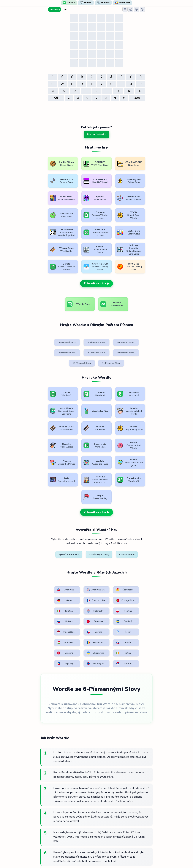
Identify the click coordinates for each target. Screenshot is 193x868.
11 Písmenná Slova (139, 338)
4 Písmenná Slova (54, 326)
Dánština (109, 577)
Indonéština (54, 566)
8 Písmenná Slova (54, 336)
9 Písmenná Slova (82, 336)
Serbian (137, 587)
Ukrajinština (138, 577)
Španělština (110, 532)
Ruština (81, 556)
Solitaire (103, 3)
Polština (53, 556)
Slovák (80, 577)
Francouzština (54, 545)
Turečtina (109, 556)
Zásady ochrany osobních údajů (97, 857)
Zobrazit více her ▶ (97, 267)
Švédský (137, 556)
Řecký (108, 566)
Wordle (69, 3)
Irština (52, 587)
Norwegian (110, 587)
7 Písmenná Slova (139, 326)
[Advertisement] (96, 110)
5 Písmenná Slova (82, 326)
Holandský (138, 545)
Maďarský (138, 566)
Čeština (81, 566)
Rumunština (54, 577)
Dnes (65, 9)
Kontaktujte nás (126, 857)
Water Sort (122, 3)
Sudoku (86, 3)
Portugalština (82, 545)
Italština (109, 545)
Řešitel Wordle (97, 134)
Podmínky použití (67, 857)
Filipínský (81, 587)
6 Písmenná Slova (111, 326)
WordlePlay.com (101, 850)
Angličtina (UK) (81, 533)
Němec (137, 532)
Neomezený (55, 9)
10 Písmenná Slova (111, 338)
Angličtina (53, 532)
